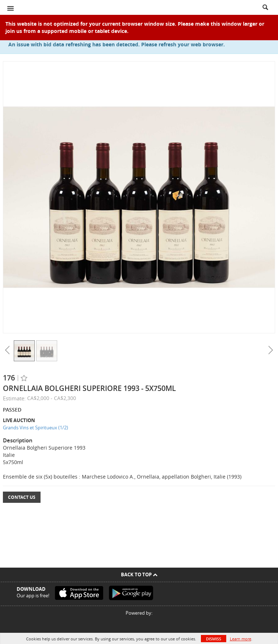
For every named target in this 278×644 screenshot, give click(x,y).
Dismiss (214, 639)
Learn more (241, 639)
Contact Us (22, 497)
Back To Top (139, 574)
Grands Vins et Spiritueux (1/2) (35, 428)
